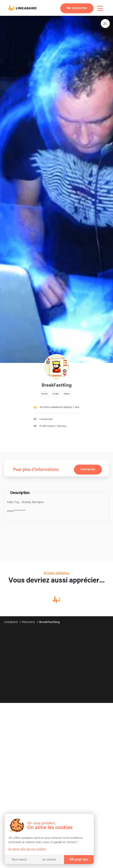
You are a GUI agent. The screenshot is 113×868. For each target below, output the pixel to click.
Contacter (88, 469)
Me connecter (77, 8)
